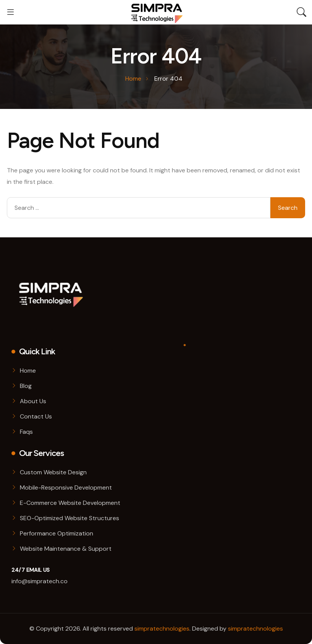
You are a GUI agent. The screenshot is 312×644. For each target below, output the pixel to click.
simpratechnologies (162, 629)
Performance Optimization (57, 533)
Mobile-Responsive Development (66, 487)
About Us (33, 401)
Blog (26, 386)
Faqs (26, 432)
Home (28, 371)
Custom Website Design (53, 472)
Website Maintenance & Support (66, 549)
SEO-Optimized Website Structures (70, 518)
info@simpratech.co (40, 581)
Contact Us (36, 416)
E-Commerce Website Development (70, 503)
